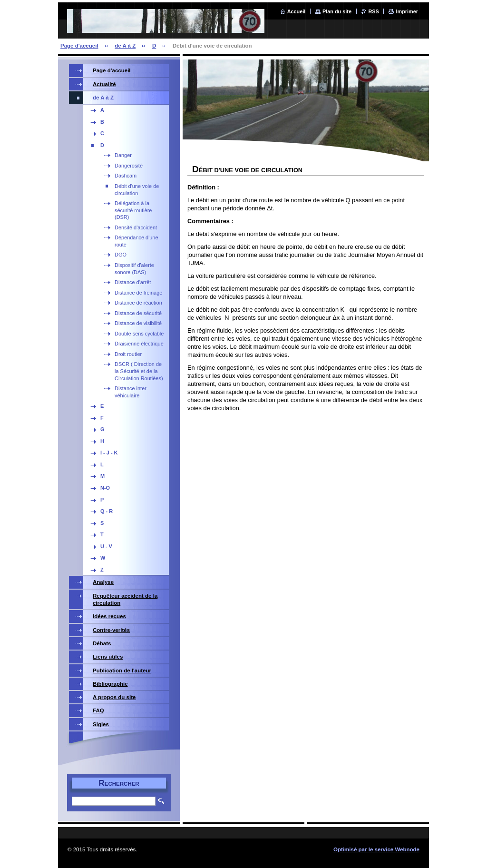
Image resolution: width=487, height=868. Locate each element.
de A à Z (125, 46)
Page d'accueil (79, 46)
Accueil (297, 11)
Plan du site (337, 11)
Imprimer (407, 11)
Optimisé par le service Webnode (376, 849)
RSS (374, 11)
